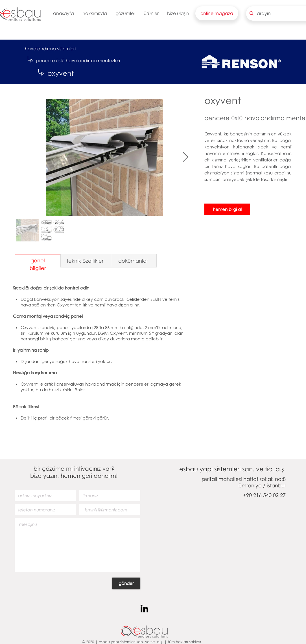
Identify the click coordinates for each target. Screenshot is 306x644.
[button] (95, 13)
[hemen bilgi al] (227, 209)
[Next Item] (185, 157)
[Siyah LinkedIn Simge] (144, 609)
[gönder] (126, 583)
